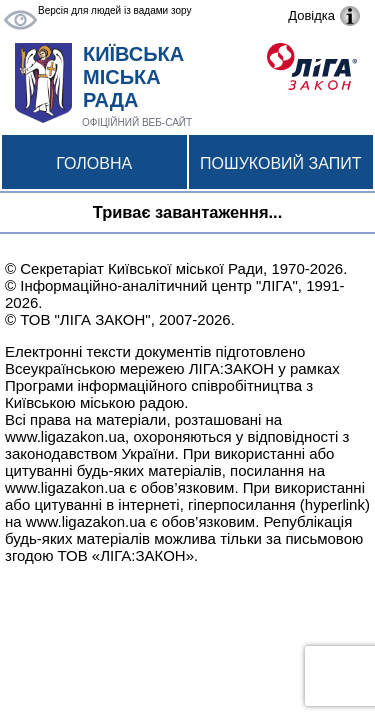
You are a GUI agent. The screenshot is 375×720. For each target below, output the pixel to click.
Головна (94, 163)
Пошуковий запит (280, 163)
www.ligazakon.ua (65, 436)
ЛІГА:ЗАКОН (231, 368)
